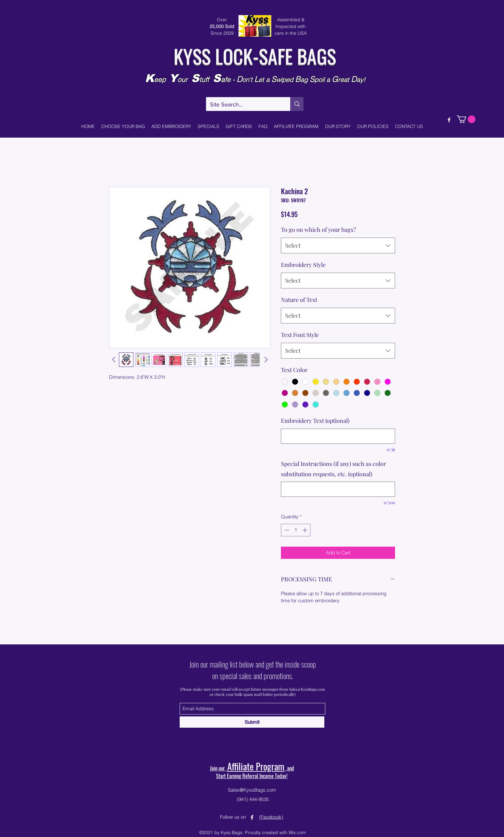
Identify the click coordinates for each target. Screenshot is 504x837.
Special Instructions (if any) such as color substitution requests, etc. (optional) (333, 469)
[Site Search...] (243, 105)
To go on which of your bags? (318, 230)
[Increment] (306, 530)
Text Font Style (300, 335)
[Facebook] (449, 120)
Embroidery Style (303, 265)
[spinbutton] (296, 530)
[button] (466, 119)
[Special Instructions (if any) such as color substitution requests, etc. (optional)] (338, 489)
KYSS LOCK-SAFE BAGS (255, 55)
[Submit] (252, 722)
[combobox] (338, 246)
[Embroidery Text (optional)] (338, 436)
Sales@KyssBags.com (307, 689)
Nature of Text (299, 300)
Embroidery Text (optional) (315, 421)
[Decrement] (286, 530)
